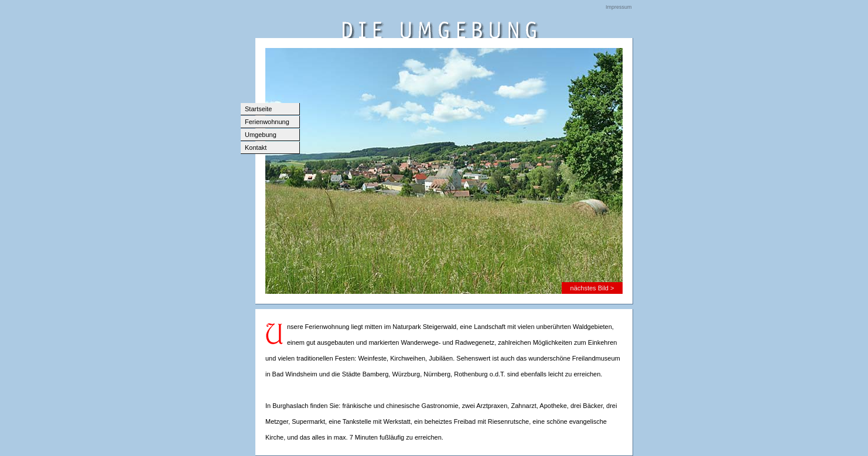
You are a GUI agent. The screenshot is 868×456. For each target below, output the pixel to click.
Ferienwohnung (267, 122)
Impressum (619, 7)
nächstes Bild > (592, 288)
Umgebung (261, 135)
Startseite (258, 109)
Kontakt (256, 148)
